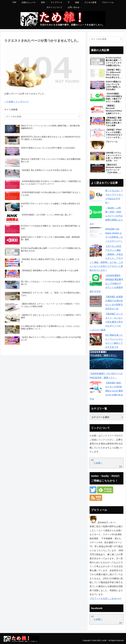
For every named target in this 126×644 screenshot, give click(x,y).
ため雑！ (98, 463)
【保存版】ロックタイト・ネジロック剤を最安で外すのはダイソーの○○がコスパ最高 (106, 322)
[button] (79, 117)
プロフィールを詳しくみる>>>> (105, 598)
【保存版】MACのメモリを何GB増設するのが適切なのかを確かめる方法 (106, 391)
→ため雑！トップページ (16, 102)
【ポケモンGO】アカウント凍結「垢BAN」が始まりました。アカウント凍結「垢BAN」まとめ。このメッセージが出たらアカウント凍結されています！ (106, 258)
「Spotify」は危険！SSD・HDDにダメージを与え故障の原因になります (106, 216)
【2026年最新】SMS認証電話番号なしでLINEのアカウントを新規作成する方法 (106, 284)
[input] (43, 117)
